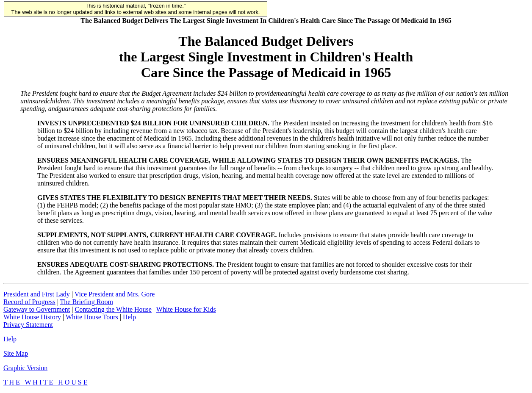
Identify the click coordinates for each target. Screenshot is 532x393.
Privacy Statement (28, 325)
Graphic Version (25, 368)
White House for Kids (186, 309)
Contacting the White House (113, 309)
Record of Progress (29, 302)
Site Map (16, 353)
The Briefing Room (87, 302)
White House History (32, 317)
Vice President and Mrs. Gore (115, 294)
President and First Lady (37, 294)
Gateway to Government (37, 309)
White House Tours (92, 317)
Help (129, 317)
